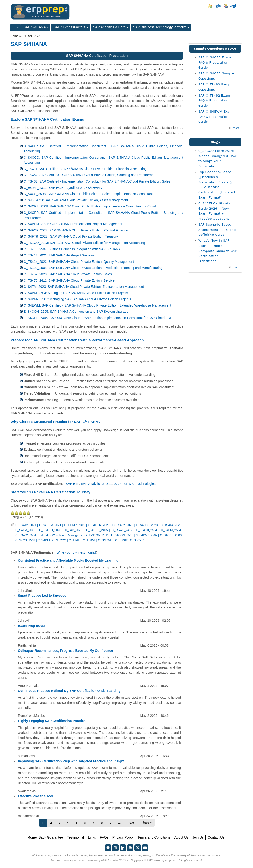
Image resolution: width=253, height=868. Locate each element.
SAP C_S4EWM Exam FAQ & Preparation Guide (216, 116)
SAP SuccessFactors (69, 27)
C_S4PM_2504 (171, 530)
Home (15, 36)
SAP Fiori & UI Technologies (135, 484)
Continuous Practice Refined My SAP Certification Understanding (69, 691)
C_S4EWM (105, 540)
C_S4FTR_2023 (99, 525)
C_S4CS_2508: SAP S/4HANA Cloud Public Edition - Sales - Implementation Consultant (88, 194)
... (14, 27)
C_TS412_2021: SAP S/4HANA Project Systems (59, 255)
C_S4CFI (44, 540)
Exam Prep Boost (32, 626)
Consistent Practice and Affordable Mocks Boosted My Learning (68, 560)
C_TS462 (121, 540)
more (236, 128)
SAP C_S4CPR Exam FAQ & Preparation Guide (215, 62)
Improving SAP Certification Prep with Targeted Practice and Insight (71, 761)
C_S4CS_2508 (25, 540)
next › (132, 823)
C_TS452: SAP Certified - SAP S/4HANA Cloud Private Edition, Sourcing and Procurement (90, 175)
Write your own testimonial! (76, 552)
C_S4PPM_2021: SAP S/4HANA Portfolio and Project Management (73, 224)
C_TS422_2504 (26, 535)
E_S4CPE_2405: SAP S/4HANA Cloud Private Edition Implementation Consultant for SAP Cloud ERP (98, 318)
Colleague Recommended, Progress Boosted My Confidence (65, 651)
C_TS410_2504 (147, 530)
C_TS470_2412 (122, 530)
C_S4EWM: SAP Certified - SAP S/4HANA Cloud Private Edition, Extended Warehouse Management (97, 305)
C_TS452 (89, 540)
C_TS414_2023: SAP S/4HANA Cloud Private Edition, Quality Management (79, 262)
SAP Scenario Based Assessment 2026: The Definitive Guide (217, 229)
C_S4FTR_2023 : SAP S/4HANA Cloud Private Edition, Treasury (71, 236)
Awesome (28, 513)
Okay (17, 513)
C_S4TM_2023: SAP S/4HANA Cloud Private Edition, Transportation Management (84, 287)
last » (147, 823)
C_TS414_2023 (171, 525)
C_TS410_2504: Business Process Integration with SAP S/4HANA (72, 249)
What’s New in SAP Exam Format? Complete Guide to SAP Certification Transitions (218, 251)
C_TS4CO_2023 (50, 530)
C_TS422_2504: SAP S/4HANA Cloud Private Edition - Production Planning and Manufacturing (93, 268)
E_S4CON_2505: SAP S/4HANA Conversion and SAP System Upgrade (76, 312)
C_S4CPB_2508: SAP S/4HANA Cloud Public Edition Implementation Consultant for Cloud (90, 206)
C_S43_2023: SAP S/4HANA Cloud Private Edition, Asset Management (76, 200)
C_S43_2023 (74, 530)
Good (21, 513)
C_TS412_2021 (26, 525)
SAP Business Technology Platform (160, 27)
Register (235, 6)
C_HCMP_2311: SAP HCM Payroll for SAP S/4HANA (63, 188)
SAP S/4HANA (35, 27)
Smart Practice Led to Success (42, 596)
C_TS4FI (75, 540)
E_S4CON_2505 (122, 535)
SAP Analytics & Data (109, 27)
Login (217, 6)
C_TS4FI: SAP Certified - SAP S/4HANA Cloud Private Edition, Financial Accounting (85, 169)
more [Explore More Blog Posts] (236, 267)
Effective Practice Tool (35, 796)
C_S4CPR (137, 540)
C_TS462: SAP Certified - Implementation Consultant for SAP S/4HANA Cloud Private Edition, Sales (97, 181)
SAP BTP (72, 484)
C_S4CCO (59, 540)
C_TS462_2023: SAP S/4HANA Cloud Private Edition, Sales (68, 274)
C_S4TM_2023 (25, 530)
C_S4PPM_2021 (50, 525)
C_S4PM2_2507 (146, 535)
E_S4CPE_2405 (97, 530)
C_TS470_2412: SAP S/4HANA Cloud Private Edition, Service (69, 280)
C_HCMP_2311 (75, 525)
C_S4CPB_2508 (171, 535)
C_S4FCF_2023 (147, 525)
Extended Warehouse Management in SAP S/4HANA (74, 535)
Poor (13, 513)
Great (25, 513)
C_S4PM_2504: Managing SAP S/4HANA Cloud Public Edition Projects (76, 293)
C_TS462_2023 (123, 525)
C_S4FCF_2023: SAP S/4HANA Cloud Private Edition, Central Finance (76, 230)
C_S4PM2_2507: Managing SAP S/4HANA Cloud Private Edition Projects (77, 299)
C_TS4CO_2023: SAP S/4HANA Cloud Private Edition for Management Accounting (84, 243)
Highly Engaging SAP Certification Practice (52, 721)
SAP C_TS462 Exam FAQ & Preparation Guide (214, 100)
